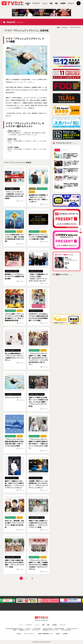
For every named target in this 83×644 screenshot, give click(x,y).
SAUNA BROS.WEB (59, 629)
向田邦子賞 (28, 4)
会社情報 (65, 634)
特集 (51, 4)
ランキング (71, 4)
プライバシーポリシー (30, 634)
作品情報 (63, 4)
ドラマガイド (36, 4)
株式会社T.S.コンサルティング (50, 630)
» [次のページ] (32, 579)
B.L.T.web (28, 629)
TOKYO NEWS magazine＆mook (14, 629)
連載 (56, 4)
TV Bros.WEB (37, 629)
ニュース (45, 4)
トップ (21, 625)
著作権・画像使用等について (45, 634)
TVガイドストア (36, 630)
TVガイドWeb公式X (66, 630)
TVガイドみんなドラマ (73, 629)
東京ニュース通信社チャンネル (21, 630)
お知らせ (19, 634)
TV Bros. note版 (47, 629)
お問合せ (58, 634)
